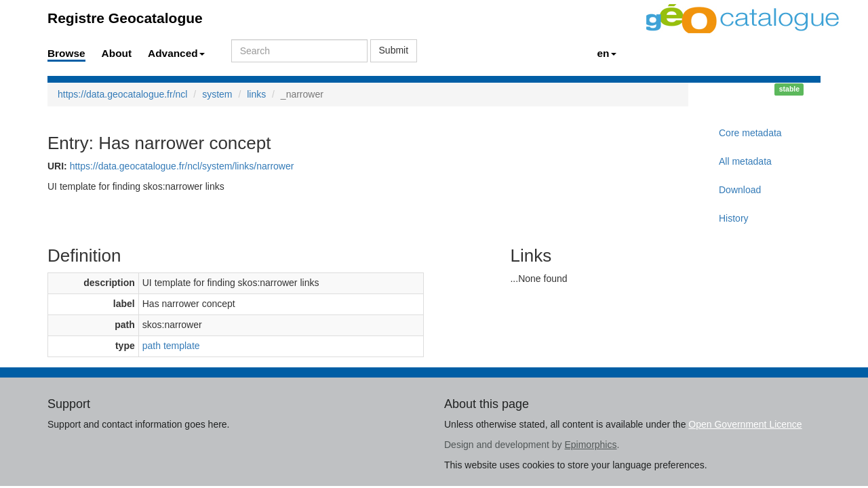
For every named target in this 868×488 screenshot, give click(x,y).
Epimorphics (590, 445)
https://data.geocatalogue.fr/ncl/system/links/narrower (182, 166)
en (607, 53)
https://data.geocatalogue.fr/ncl (122, 94)
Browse (66, 53)
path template (171, 346)
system (217, 94)
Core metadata (750, 133)
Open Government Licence (745, 424)
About (117, 53)
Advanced (176, 53)
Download (740, 190)
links (256, 94)
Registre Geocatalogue (125, 18)
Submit (394, 50)
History (734, 218)
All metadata (745, 161)
